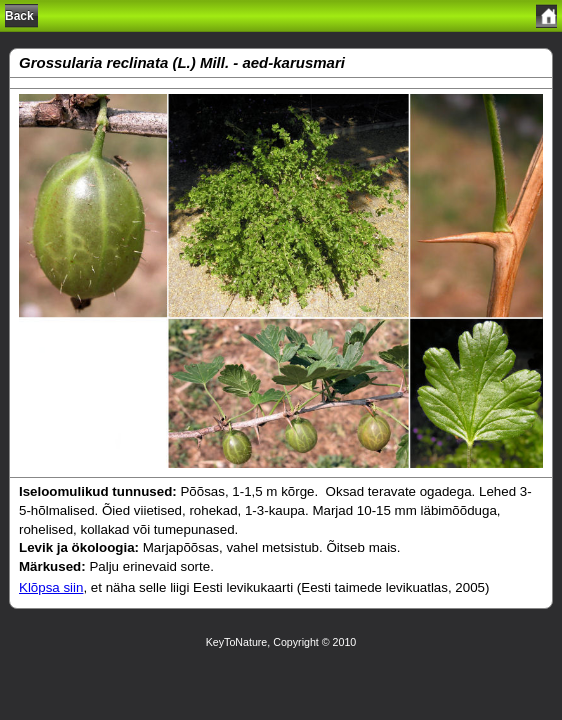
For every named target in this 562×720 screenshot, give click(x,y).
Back (19, 16)
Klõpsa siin (51, 587)
